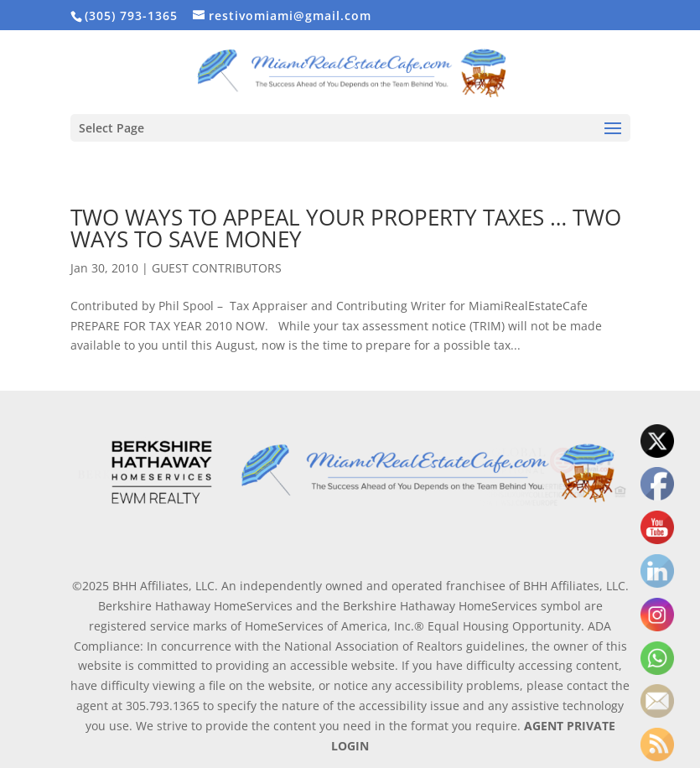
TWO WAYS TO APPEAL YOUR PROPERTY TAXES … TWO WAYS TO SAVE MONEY (346, 228)
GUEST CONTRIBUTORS (217, 268)
